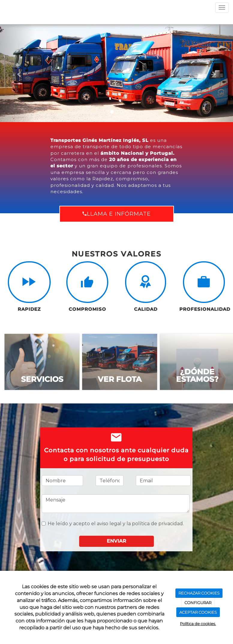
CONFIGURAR (198, 603)
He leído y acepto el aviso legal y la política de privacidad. (113, 524)
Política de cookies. (198, 624)
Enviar (116, 541)
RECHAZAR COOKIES (199, 593)
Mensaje (116, 504)
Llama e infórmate (117, 214)
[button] (18, 73)
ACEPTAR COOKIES (198, 612)
